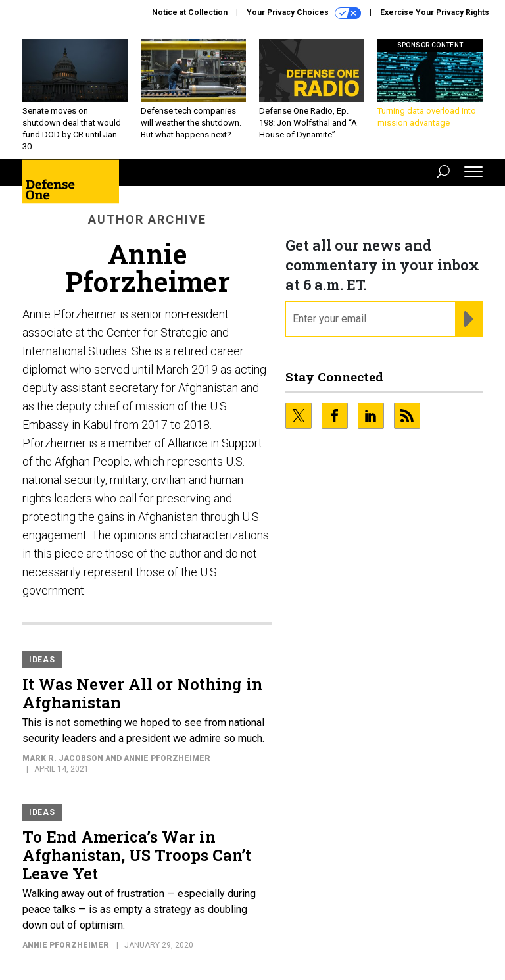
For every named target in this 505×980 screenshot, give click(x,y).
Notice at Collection (190, 12)
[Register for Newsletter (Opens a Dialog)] (469, 319)
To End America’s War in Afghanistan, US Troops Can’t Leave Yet (137, 855)
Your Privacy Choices (304, 13)
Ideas (42, 660)
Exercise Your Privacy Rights (435, 12)
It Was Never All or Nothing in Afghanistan (142, 693)
